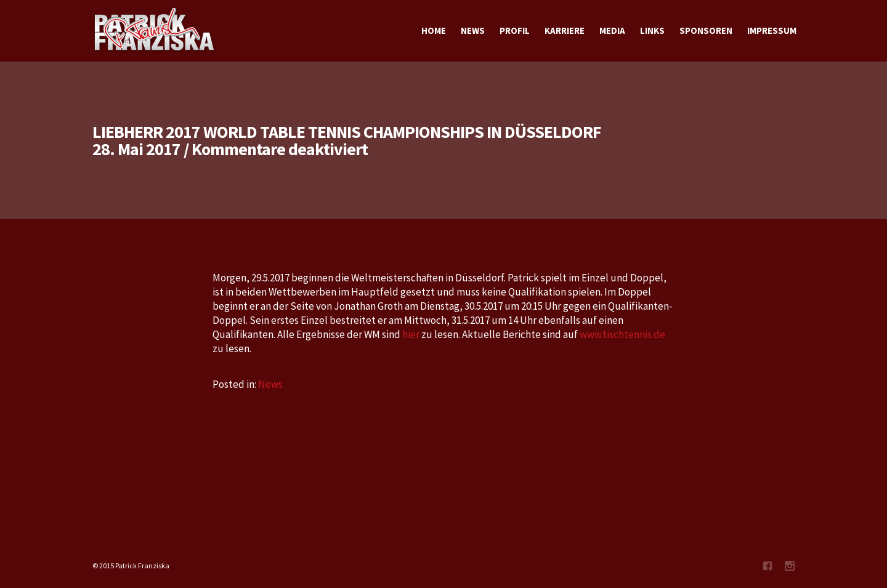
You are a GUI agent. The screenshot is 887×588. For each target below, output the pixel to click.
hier (411, 334)
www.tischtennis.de (622, 334)
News (270, 384)
